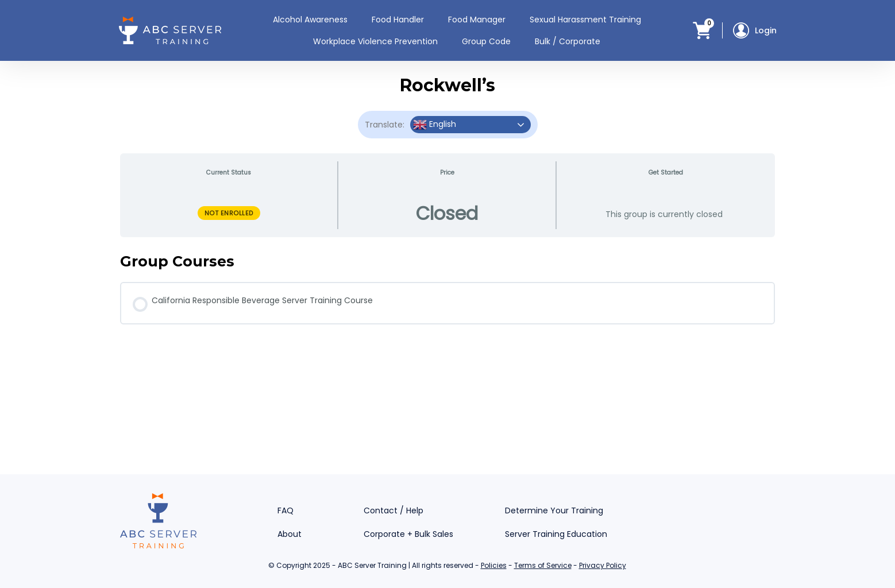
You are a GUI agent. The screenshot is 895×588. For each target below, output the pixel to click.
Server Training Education (556, 534)
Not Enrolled (229, 213)
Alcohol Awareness (310, 20)
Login (755, 30)
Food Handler (398, 20)
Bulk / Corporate (568, 41)
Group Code (486, 41)
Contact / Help (394, 510)
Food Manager (477, 20)
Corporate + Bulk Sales (408, 534)
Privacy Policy (603, 565)
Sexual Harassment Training (585, 20)
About (290, 534)
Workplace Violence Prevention (375, 41)
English (435, 125)
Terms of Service (543, 565)
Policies (494, 565)
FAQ (286, 510)
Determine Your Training (554, 510)
